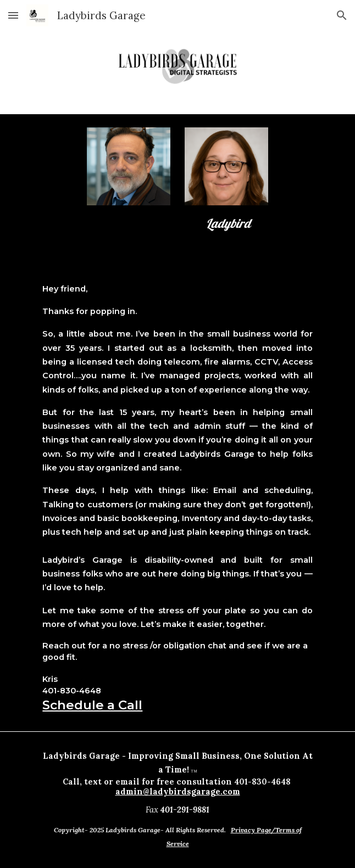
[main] (226, 224)
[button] (13, 15)
